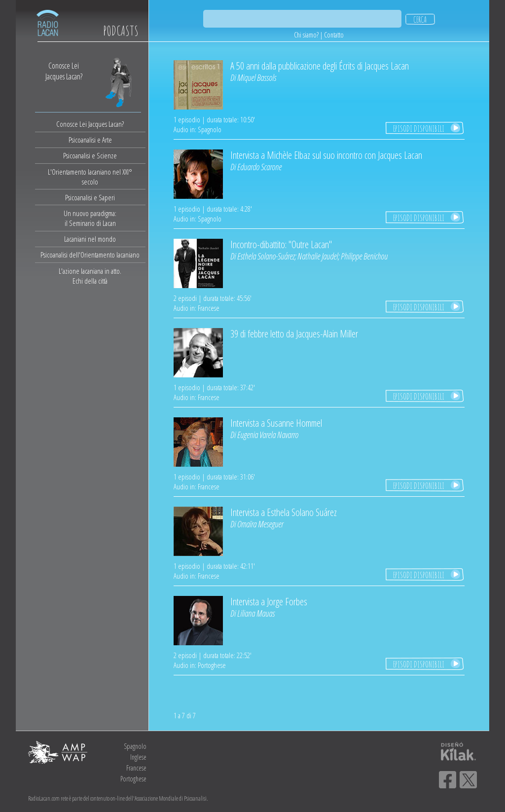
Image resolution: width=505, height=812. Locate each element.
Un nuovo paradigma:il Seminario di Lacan (90, 218)
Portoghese (133, 779)
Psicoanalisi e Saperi (90, 197)
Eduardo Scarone (259, 167)
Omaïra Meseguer (260, 524)
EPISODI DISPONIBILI (419, 128)
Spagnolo (135, 746)
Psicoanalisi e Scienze (90, 155)
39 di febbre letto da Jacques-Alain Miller (294, 334)
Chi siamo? (306, 35)
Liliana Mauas (256, 613)
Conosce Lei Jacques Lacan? (90, 124)
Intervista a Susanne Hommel (276, 423)
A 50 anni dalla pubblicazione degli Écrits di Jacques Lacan (320, 66)
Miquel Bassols (257, 77)
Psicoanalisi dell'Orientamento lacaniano (90, 255)
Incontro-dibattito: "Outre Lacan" (281, 244)
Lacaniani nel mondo (90, 239)
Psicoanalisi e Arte (90, 140)
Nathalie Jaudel (318, 256)
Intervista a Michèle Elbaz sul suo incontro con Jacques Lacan (326, 155)
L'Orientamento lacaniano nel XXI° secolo (90, 177)
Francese (136, 768)
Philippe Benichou (364, 256)
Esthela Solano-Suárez (266, 256)
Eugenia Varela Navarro (268, 435)
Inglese (138, 757)
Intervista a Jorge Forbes (269, 602)
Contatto (334, 35)
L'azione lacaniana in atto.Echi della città (90, 276)
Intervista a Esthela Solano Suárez (284, 512)
